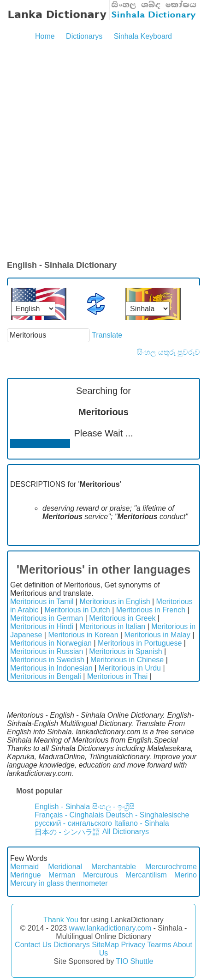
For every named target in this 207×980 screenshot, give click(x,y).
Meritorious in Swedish (47, 660)
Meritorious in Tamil (42, 602)
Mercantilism (146, 875)
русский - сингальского (73, 823)
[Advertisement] (103, 151)
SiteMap (105, 945)
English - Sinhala (62, 807)
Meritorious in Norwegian (51, 643)
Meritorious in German (47, 618)
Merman (62, 875)
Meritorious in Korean (83, 635)
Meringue (26, 875)
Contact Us (33, 945)
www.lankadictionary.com (110, 928)
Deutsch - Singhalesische (148, 815)
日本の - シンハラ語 (67, 832)
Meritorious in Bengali (46, 676)
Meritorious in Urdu (130, 668)
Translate (107, 335)
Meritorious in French (151, 610)
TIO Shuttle (134, 961)
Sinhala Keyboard (143, 36)
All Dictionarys (126, 832)
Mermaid (24, 867)
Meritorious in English (115, 602)
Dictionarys (84, 36)
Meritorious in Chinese (127, 660)
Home (45, 36)
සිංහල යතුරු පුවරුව (169, 352)
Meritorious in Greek (122, 618)
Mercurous (101, 875)
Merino (186, 875)
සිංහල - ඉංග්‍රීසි (113, 807)
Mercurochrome (171, 867)
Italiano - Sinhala (141, 823)
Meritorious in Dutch (77, 610)
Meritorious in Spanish (125, 651)
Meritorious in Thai (117, 676)
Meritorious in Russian (47, 651)
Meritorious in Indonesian (51, 668)
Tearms (159, 945)
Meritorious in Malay (157, 635)
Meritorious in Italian (112, 626)
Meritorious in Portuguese (140, 643)
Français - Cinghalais (69, 815)
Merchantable (114, 867)
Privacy (133, 945)
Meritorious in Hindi (42, 626)
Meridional (65, 867)
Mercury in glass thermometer (59, 883)
